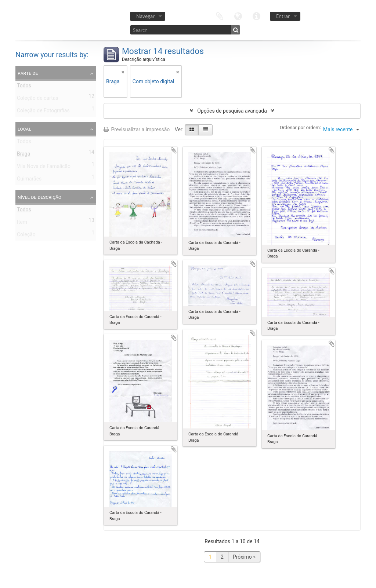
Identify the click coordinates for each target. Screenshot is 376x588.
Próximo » (244, 557)
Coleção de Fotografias (43, 112)
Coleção (26, 236)
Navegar (145, 16)
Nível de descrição (39, 197)
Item (22, 223)
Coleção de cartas (38, 99)
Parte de (28, 73)
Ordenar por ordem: (300, 127)
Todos (24, 87)
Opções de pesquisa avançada (232, 111)
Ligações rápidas (256, 16)
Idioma (238, 16)
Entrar (283, 16)
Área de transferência (220, 16)
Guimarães (29, 180)
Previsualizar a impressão (137, 129)
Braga (23, 155)
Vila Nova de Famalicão (44, 168)
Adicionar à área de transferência (174, 150)
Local (24, 129)
